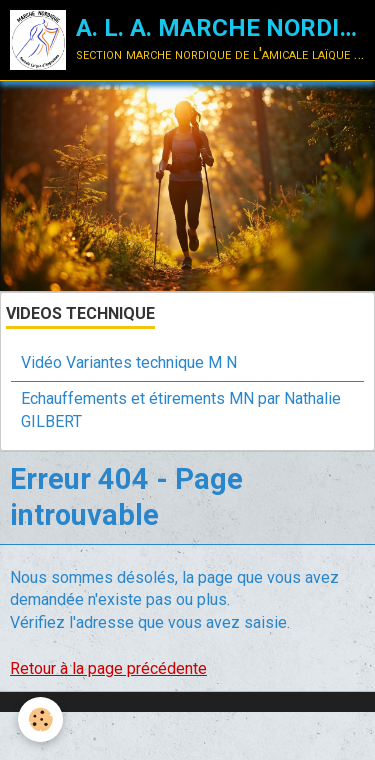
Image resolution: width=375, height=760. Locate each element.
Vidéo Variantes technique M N (129, 362)
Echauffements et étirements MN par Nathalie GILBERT (181, 410)
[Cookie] (40, 719)
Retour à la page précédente (108, 668)
